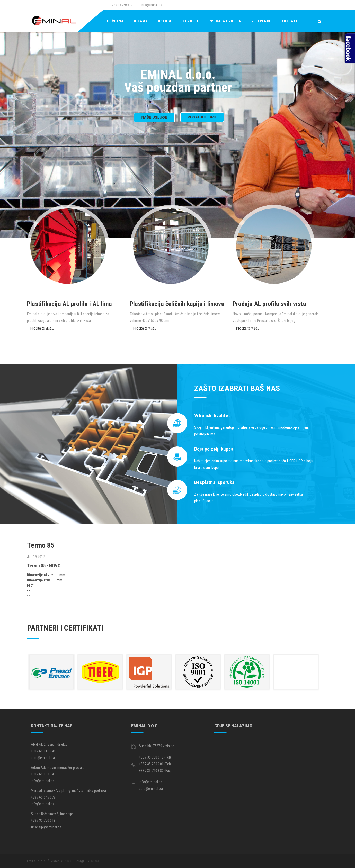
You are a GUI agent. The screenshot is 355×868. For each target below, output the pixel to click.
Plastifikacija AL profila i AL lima (69, 304)
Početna (115, 21)
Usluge (165, 21)
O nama (141, 21)
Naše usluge (154, 117)
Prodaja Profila (225, 21)
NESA (95, 861)
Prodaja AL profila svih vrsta (269, 304)
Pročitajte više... (42, 328)
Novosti (190, 21)
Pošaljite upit (202, 117)
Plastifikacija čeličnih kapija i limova (177, 304)
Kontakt (290, 21)
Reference (261, 21)
